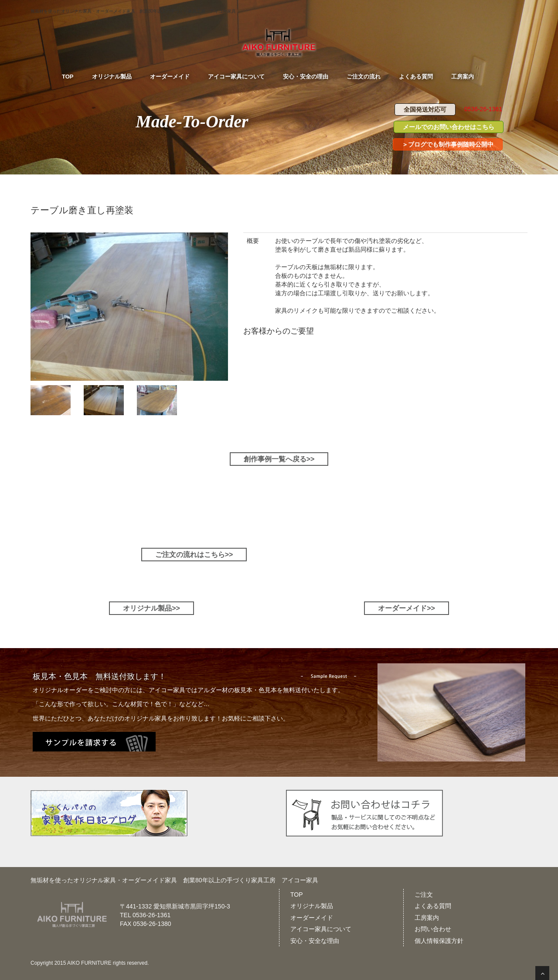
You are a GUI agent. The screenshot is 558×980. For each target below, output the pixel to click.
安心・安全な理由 (315, 941)
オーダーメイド (312, 918)
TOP (297, 895)
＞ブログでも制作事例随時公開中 (448, 144)
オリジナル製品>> (151, 608)
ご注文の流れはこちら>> (194, 555)
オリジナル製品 (312, 906)
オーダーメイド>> (407, 608)
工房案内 (427, 918)
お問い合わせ (433, 929)
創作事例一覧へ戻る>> (279, 459)
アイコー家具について (321, 929)
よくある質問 (433, 906)
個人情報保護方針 (439, 941)
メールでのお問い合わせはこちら (449, 127)
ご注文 (424, 895)
